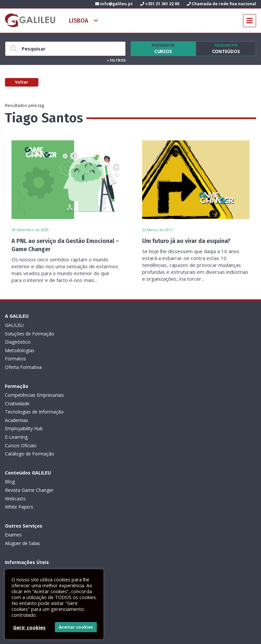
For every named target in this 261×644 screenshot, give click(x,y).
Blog (10, 412)
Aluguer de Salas (148, 420)
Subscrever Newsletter (39, 552)
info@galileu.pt (114, 4)
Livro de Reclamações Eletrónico (40, 482)
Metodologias (20, 350)
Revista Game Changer (29, 420)
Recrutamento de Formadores (37, 515)
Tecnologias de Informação (160, 342)
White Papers (19, 437)
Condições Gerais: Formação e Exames (47, 465)
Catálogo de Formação (155, 384)
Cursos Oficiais (146, 376)
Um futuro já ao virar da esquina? (186, 241)
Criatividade (143, 334)
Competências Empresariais (160, 325)
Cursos (163, 49)
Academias (142, 350)
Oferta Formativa (23, 367)
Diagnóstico (18, 342)
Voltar (22, 82)
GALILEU (14, 325)
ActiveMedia (138, 632)
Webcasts (15, 428)
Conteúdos (226, 49)
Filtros (116, 60)
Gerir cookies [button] (29, 627)
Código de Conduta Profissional (39, 490)
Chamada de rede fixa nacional (221, 4)
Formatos (15, 359)
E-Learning (142, 367)
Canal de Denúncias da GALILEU (39, 507)
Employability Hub (150, 359)
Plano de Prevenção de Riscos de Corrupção (52, 499)
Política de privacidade (29, 473)
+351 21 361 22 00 (160, 4)
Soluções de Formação (30, 334)
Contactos (16, 523)
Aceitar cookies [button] (76, 627)
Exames (139, 412)
